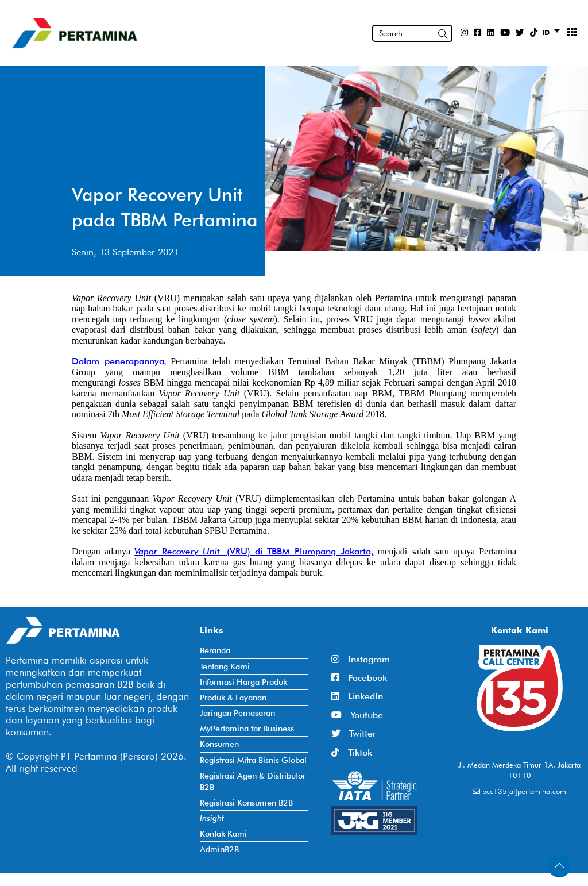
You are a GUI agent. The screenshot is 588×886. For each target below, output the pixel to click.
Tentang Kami (225, 666)
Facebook (359, 678)
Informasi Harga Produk (243, 682)
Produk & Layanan (233, 697)
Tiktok (352, 752)
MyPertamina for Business (247, 728)
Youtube (357, 715)
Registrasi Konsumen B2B (246, 802)
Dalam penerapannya (118, 361)
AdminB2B (219, 849)
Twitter (354, 733)
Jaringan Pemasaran (237, 713)
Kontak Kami (223, 833)
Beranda (215, 650)
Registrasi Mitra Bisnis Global (253, 760)
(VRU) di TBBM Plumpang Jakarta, (300, 551)
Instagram (361, 659)
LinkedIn (357, 696)
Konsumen (219, 744)
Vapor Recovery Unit (181, 551)
